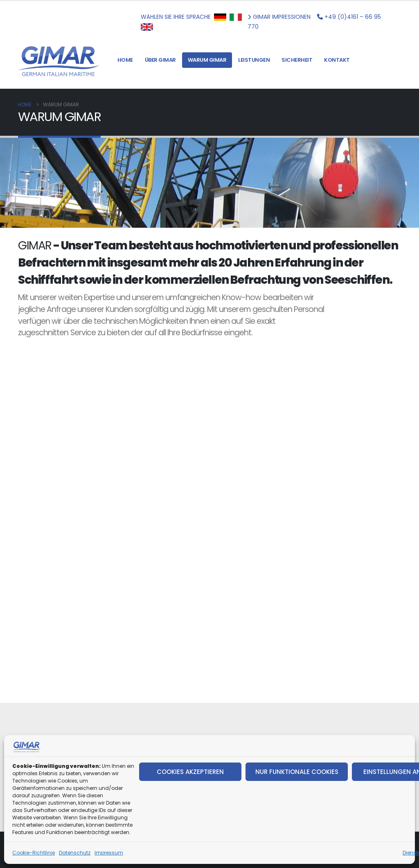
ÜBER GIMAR (160, 60)
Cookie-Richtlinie (34, 853)
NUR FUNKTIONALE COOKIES (297, 772)
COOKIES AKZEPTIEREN (190, 772)
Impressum (109, 853)
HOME (125, 60)
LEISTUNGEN (254, 60)
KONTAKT (337, 60)
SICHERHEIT (297, 60)
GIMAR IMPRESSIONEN (281, 17)
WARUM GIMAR (207, 60)
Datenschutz (75, 853)
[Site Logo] (59, 60)
